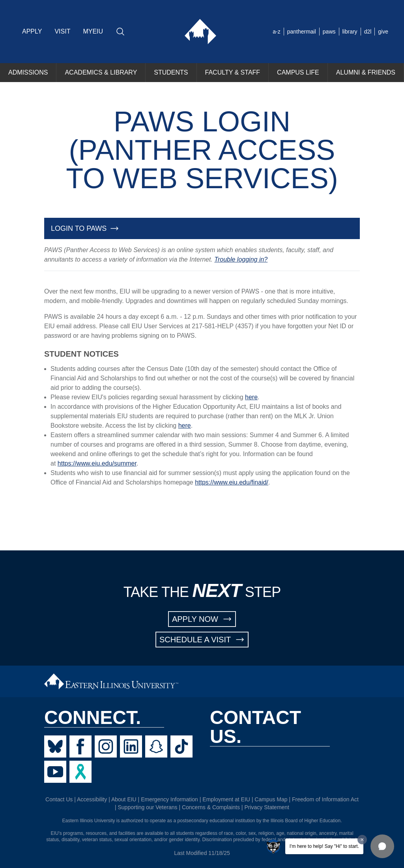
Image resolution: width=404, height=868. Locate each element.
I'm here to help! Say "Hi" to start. (324, 846)
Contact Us (59, 799)
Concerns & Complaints (211, 807)
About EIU (124, 799)
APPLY (32, 31)
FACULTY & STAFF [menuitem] (233, 72)
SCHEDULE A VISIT (202, 640)
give (383, 32)
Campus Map (271, 799)
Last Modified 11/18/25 (202, 853)
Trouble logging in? (241, 259)
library (350, 32)
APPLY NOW (202, 619)
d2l (368, 32)
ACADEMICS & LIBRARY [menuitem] (101, 72)
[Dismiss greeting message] (362, 840)
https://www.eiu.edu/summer (97, 463)
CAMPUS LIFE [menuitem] (298, 72)
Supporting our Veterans (148, 807)
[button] (382, 846)
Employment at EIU (226, 799)
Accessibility (92, 799)
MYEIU (93, 31)
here (251, 397)
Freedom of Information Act (325, 799)
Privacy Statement (267, 807)
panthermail (302, 32)
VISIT (62, 31)
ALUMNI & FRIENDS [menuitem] (366, 72)
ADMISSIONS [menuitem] (28, 72)
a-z (276, 32)
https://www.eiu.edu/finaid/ (232, 482)
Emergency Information (169, 799)
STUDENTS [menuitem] (171, 72)
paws (329, 32)
